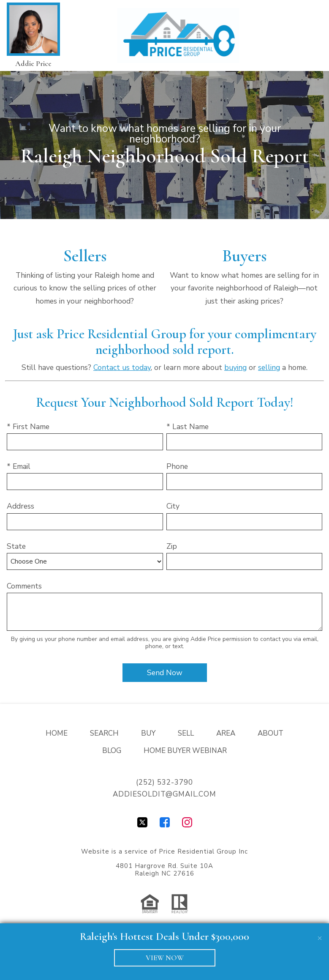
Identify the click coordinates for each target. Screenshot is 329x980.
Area (226, 733)
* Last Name (188, 427)
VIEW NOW (165, 958)
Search (104, 733)
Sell (186, 733)
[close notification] (320, 933)
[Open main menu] (310, 36)
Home (57, 733)
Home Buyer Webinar (185, 751)
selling (269, 367)
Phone (177, 466)
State (16, 546)
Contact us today (122, 367)
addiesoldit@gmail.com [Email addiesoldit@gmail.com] (164, 794)
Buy (148, 733)
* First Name (28, 427)
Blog (112, 751)
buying (235, 367)
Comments (24, 586)
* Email (19, 466)
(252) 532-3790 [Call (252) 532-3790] (164, 782)
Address (20, 506)
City (173, 506)
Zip (172, 546)
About (271, 733)
